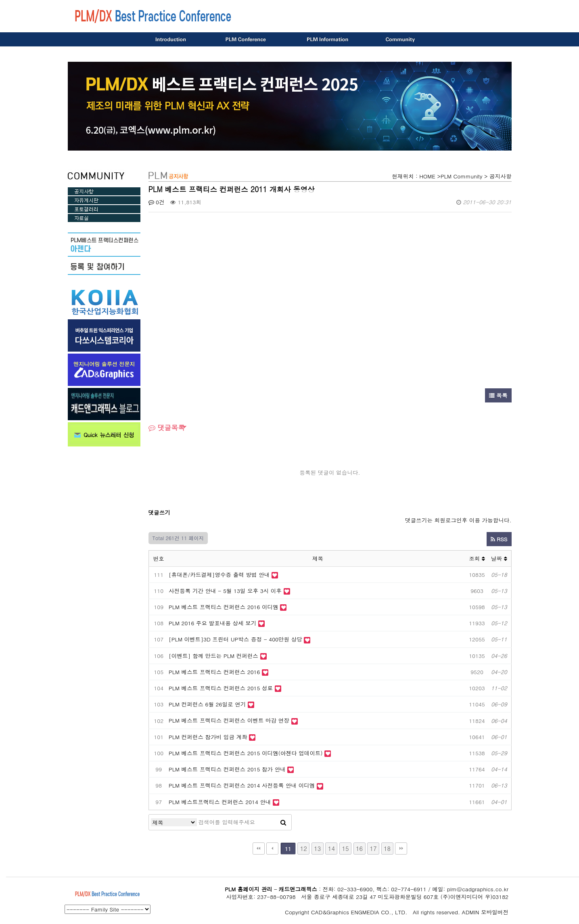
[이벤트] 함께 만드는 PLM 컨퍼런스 (213, 656)
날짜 (499, 558)
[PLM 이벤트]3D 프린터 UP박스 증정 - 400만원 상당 (235, 639)
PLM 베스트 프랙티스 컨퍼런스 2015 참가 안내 (227, 769)
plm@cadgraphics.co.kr (478, 889)
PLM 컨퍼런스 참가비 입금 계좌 (208, 737)
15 (345, 848)
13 (317, 848)
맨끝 (401, 849)
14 (331, 848)
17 (373, 848)
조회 (477, 558)
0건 (157, 202)
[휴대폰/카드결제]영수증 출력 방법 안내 (219, 575)
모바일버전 (495, 912)
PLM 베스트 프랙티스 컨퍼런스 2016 (214, 672)
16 (359, 848)
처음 (259, 849)
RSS (499, 539)
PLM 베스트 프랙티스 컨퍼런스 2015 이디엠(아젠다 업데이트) (247, 753)
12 (304, 848)
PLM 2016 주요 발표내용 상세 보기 (212, 623)
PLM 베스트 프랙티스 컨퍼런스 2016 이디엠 (224, 607)
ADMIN (471, 912)
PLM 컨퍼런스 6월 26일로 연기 (207, 704)
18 (387, 848)
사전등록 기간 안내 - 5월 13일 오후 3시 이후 (225, 591)
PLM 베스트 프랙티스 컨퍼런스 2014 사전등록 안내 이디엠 (243, 785)
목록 (498, 395)
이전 (272, 849)
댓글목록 (167, 427)
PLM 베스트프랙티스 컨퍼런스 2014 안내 (220, 802)
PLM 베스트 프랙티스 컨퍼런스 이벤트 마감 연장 (229, 720)
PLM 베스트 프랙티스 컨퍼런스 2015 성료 (221, 688)
